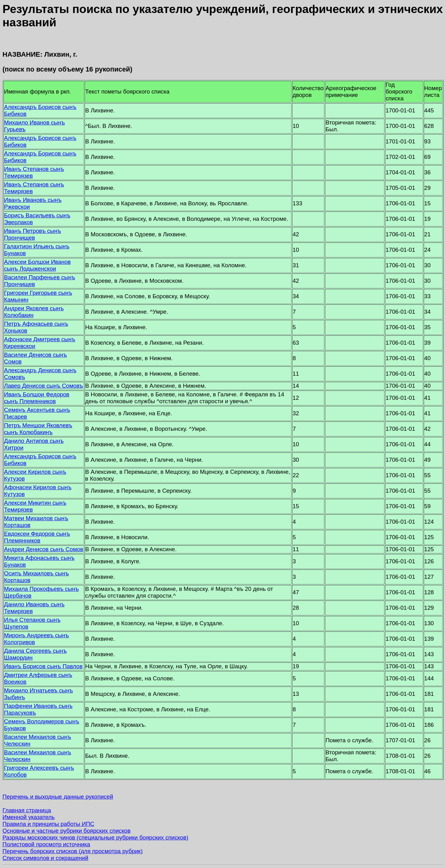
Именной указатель (28, 817)
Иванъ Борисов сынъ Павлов (43, 666)
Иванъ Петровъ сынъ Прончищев (33, 234)
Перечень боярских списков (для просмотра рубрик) (73, 851)
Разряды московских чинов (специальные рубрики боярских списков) (95, 837)
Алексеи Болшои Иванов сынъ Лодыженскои (37, 265)
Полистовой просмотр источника (46, 844)
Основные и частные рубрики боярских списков (66, 831)
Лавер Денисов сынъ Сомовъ (44, 386)
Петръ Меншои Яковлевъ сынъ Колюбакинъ (38, 429)
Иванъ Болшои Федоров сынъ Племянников (37, 398)
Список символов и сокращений (45, 858)
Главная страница (27, 810)
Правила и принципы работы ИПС (48, 824)
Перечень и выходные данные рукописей (58, 797)
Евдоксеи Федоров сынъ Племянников (37, 537)
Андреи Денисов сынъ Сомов (44, 549)
